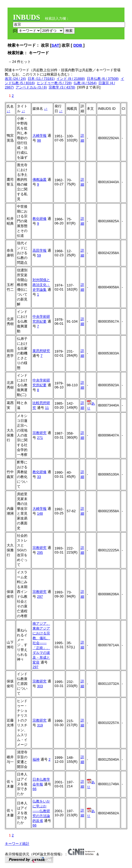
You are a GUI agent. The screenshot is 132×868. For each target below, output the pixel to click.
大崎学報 (40, 136)
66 (34, 789)
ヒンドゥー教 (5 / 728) (54, 83)
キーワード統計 (17, 844)
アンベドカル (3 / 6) (31, 87)
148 (40, 513)
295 (40, 553)
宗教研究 (40, 433)
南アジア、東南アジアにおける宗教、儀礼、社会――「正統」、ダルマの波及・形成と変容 (41, 643)
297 (40, 597)
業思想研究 (41, 351)
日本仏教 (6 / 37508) (103, 79)
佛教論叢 (40, 180)
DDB (78, 45)
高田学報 (40, 250)
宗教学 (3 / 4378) (62, 87)
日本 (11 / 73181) (41, 79)
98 (39, 140)
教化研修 (40, 219)
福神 (36, 759)
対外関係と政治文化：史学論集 (41, 285)
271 (40, 438)
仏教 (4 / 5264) (85, 83)
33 (39, 477)
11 (47, 408)
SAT (55, 45)
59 (39, 255)
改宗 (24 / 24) (15, 79)
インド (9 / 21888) (71, 79)
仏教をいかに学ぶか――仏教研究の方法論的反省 (41, 811)
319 (40, 725)
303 (40, 686)
